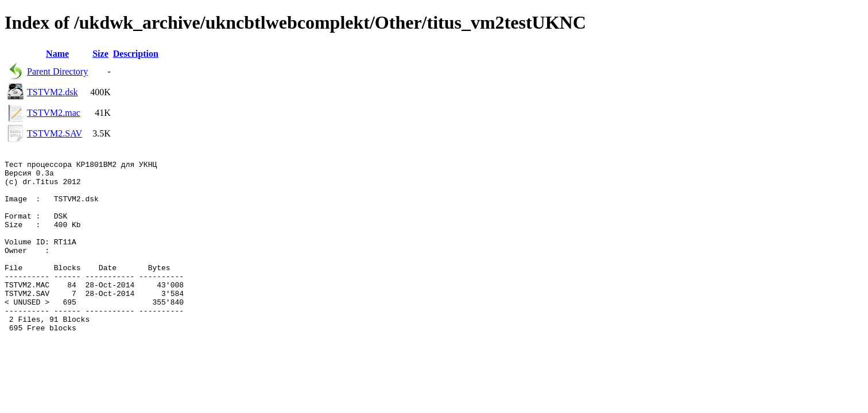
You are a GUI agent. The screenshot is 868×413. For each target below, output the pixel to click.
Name (57, 54)
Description (136, 54)
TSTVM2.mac (54, 113)
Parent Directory (57, 71)
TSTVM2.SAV (55, 133)
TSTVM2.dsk (52, 92)
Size (100, 54)
